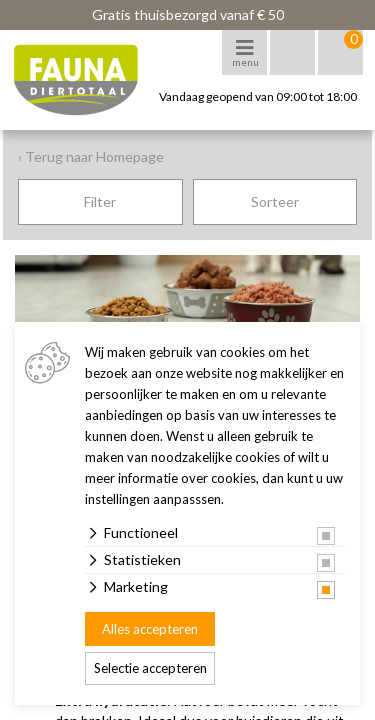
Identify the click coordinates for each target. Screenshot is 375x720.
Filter (100, 201)
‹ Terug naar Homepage (91, 156)
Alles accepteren (150, 629)
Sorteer (275, 201)
